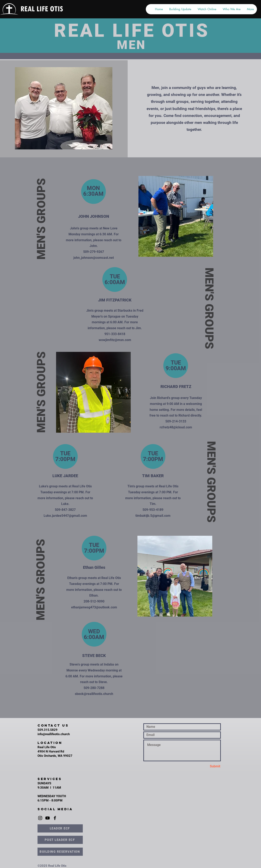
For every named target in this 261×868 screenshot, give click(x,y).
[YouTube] (48, 818)
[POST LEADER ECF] (60, 840)
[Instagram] (40, 818)
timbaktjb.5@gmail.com (153, 516)
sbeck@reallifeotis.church (94, 694)
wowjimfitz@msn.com (115, 340)
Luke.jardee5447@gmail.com (65, 516)
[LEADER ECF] (60, 828)
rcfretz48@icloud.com (176, 427)
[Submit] (206, 766)
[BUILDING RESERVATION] (60, 852)
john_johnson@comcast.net (94, 258)
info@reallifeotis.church (54, 734)
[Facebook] (55, 818)
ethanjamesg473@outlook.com (94, 607)
